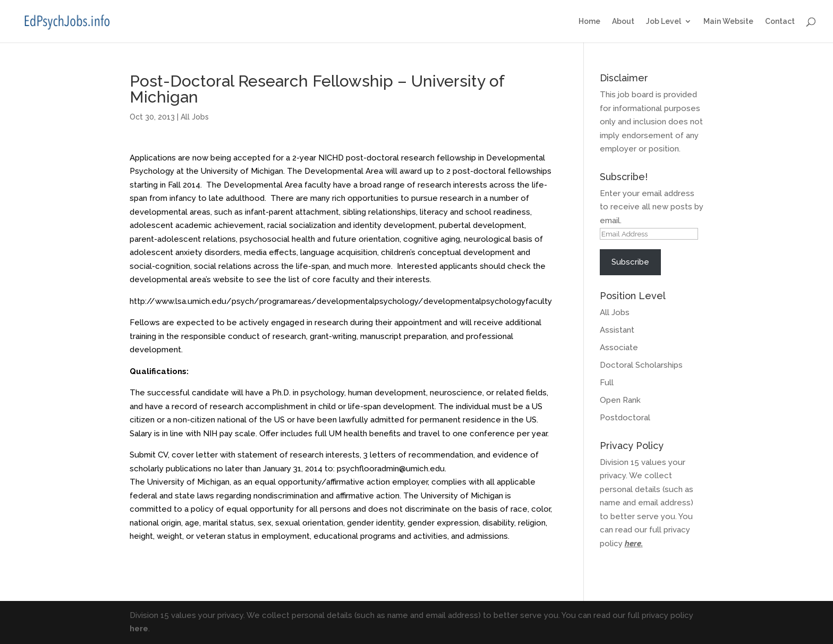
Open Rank (620, 400)
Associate (619, 348)
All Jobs (195, 117)
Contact (780, 22)
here (633, 544)
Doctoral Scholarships (641, 365)
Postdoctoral (625, 418)
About (623, 22)
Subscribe (630, 262)
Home (589, 22)
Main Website (728, 22)
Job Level (664, 22)
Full (607, 383)
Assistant (617, 330)
